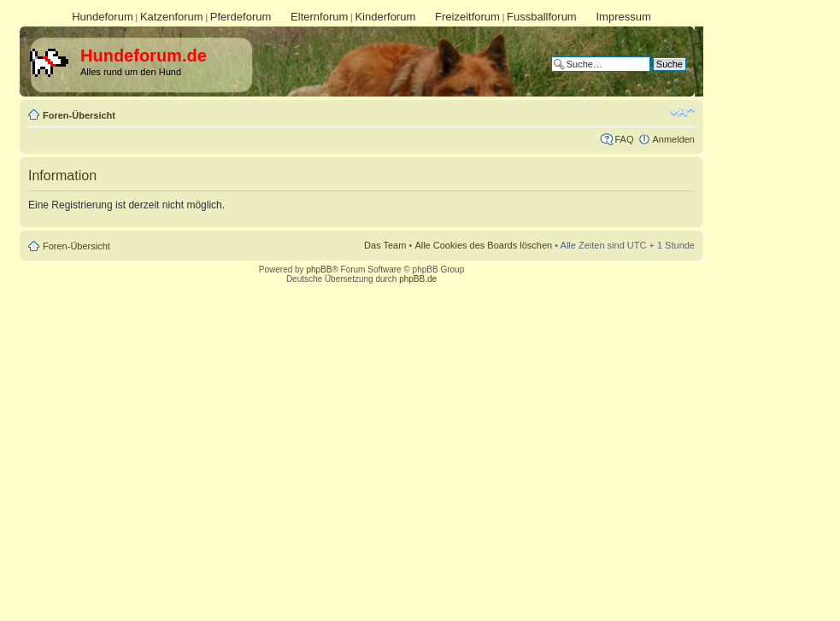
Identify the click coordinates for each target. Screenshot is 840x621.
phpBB (319, 269)
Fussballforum (542, 17)
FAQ (624, 139)
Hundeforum (103, 17)
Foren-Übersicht (79, 115)
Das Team (385, 245)
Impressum (623, 17)
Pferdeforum (241, 17)
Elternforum (319, 17)
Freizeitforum (467, 17)
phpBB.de (418, 279)
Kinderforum (385, 17)
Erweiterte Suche (650, 77)
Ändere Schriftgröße (682, 112)
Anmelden (673, 139)
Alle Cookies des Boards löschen (483, 245)
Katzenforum (172, 17)
